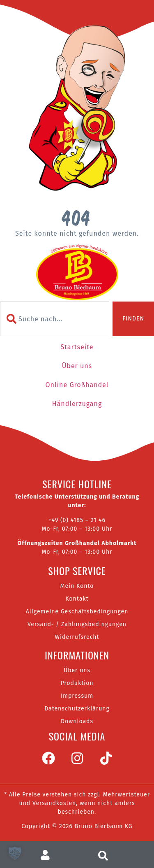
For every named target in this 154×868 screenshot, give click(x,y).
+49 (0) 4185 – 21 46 (77, 520)
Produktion (77, 683)
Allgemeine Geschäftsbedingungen (77, 612)
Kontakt (77, 599)
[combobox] (55, 319)
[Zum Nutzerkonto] (49, 855)
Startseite (77, 347)
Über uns (77, 366)
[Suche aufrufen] (105, 855)
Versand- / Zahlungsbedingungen (77, 624)
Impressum (77, 696)
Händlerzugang (77, 404)
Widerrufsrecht (77, 637)
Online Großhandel (77, 385)
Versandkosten (54, 803)
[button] (15, 853)
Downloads (77, 721)
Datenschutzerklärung (77, 709)
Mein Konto (77, 586)
